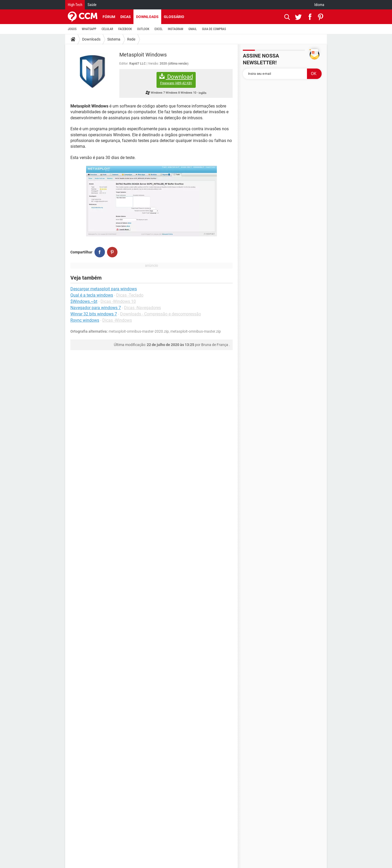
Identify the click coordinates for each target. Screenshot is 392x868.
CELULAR (107, 29)
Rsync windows (85, 320)
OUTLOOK (143, 29)
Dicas (126, 17)
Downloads (147, 17)
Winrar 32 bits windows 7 (94, 314)
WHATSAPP (89, 29)
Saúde (92, 5)
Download (176, 79)
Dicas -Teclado (130, 295)
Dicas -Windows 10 (118, 301)
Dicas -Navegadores (142, 308)
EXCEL (158, 29)
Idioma (319, 5)
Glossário (174, 17)
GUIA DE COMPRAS (214, 29)
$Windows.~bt (84, 301)
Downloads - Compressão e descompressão (161, 314)
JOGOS (72, 29)
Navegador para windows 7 (96, 308)
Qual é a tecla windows (92, 295)
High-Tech (75, 5)
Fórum (109, 17)
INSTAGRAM (175, 29)
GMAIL (193, 29)
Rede (131, 39)
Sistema (114, 39)
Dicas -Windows (117, 320)
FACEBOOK (125, 29)
